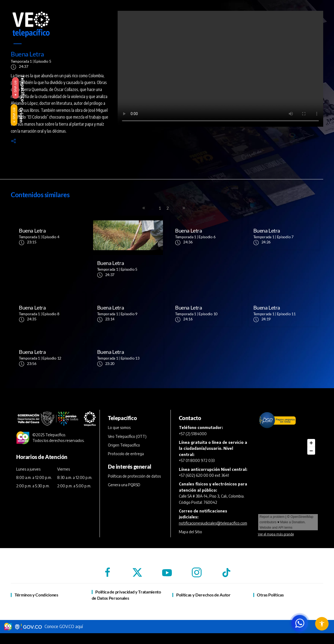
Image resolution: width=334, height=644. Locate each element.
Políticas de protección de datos (134, 476)
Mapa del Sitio (190, 532)
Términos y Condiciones (36, 595)
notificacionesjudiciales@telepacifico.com (213, 523)
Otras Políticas (270, 595)
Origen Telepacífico (124, 445)
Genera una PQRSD (124, 485)
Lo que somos (119, 427)
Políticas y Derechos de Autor (203, 595)
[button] (13, 140)
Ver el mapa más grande (276, 534)
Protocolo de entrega (126, 454)
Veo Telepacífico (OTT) (127, 436)
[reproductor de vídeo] (220, 69)
